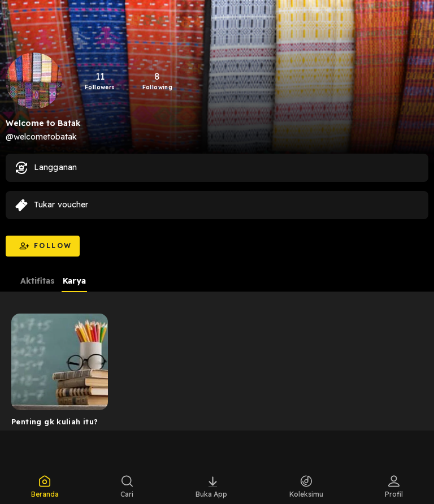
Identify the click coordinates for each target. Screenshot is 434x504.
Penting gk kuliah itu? (55, 422)
